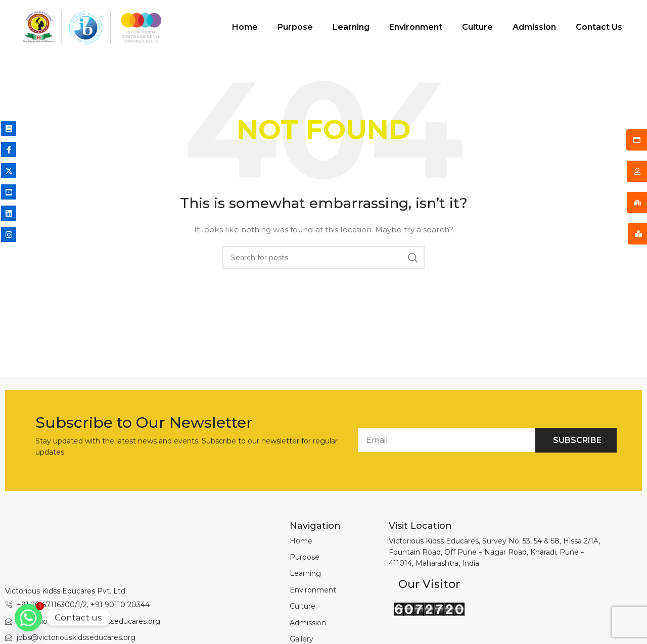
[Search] (323, 260)
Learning (321, 29)
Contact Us (569, 29)
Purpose (265, 29)
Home (215, 29)
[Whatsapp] (28, 618)
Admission (504, 29)
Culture (448, 29)
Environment (386, 29)
